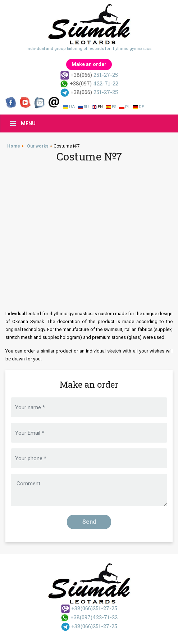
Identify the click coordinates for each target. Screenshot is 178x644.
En (100, 107)
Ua (72, 107)
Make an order (89, 64)
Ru (86, 107)
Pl (127, 107)
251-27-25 (89, 75)
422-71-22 (89, 83)
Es (114, 107)
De (141, 107)
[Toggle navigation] (21, 123)
